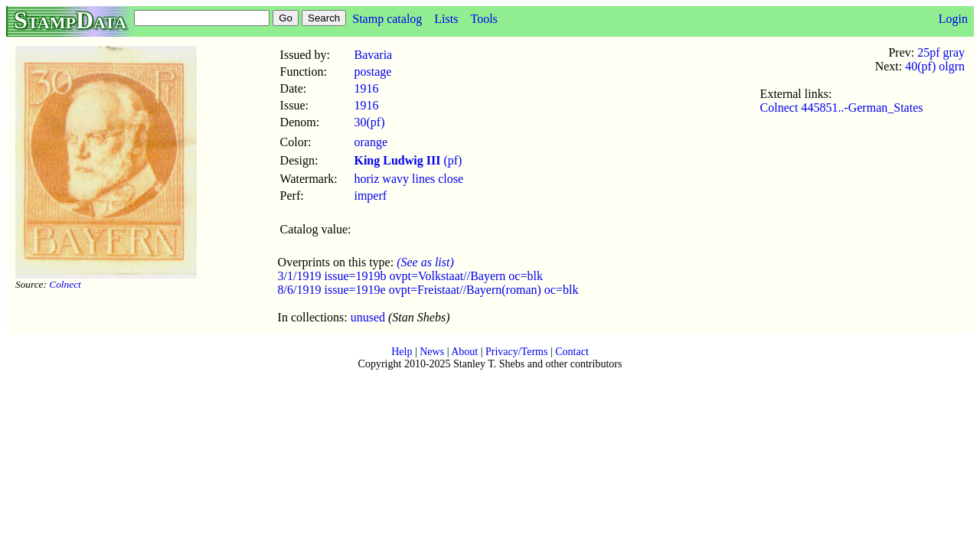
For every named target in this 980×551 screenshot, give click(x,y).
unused (368, 317)
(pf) (408, 160)
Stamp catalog (387, 19)
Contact (572, 352)
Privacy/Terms (516, 352)
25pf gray (941, 52)
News (432, 352)
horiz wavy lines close (408, 179)
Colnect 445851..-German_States (842, 108)
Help (402, 352)
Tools (483, 19)
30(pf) (369, 122)
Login (953, 19)
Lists (446, 19)
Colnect (65, 284)
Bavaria (373, 55)
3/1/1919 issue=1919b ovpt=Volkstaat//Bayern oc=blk (410, 276)
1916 (366, 88)
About (464, 352)
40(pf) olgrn (935, 66)
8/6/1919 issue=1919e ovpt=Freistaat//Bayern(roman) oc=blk (428, 290)
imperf (370, 196)
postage (372, 72)
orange (371, 142)
